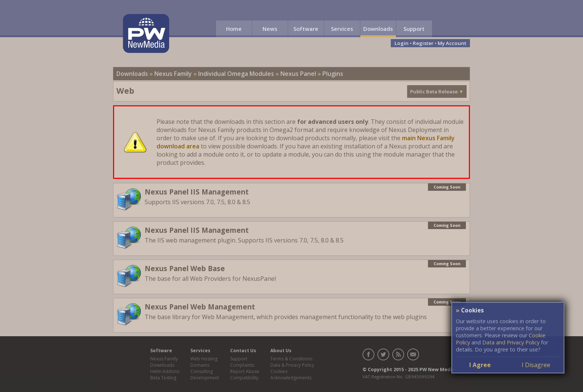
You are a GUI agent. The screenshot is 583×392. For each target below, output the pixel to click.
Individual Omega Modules (236, 74)
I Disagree (536, 365)
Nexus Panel (298, 74)
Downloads (378, 29)
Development (205, 378)
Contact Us (243, 351)
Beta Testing (163, 378)
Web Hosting (204, 359)
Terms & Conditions (291, 359)
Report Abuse (245, 371)
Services (342, 29)
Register (423, 43)
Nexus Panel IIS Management (197, 192)
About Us (281, 351)
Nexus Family (173, 74)
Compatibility (244, 378)
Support (414, 29)
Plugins (333, 74)
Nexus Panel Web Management (200, 307)
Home (234, 29)
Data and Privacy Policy (511, 342)
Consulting (202, 371)
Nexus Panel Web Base (185, 268)
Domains (200, 365)
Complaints (242, 365)
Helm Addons (165, 371)
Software (306, 29)
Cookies (279, 371)
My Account (452, 43)
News (270, 29)
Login (402, 43)
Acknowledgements (291, 378)
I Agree (480, 365)
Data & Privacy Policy (292, 365)
